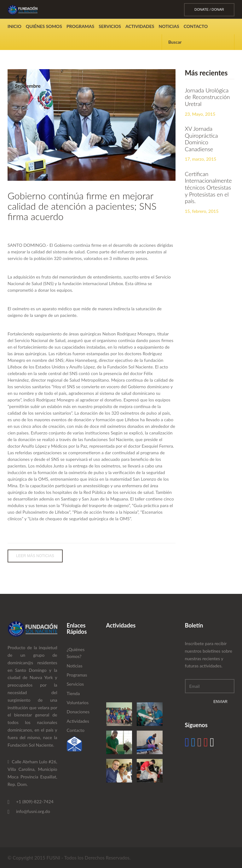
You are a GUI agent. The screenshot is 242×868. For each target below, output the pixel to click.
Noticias (169, 26)
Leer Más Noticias (35, 556)
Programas (80, 26)
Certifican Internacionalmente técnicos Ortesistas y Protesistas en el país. (208, 187)
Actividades (140, 26)
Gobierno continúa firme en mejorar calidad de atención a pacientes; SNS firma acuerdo (82, 206)
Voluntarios (78, 702)
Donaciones (78, 712)
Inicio (14, 26)
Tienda (73, 693)
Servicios (110, 26)
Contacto (196, 26)
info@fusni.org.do (33, 811)
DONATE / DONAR (209, 9)
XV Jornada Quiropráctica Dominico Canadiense (202, 139)
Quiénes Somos (44, 26)
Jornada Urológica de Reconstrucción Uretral (207, 97)
